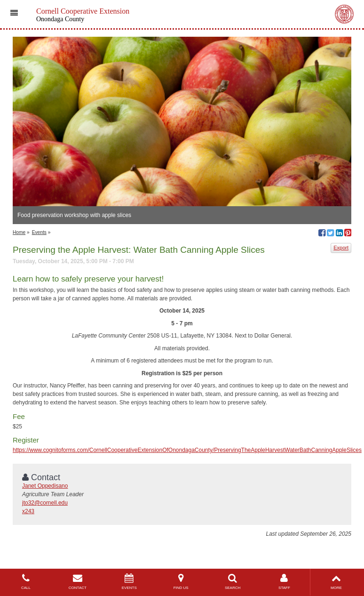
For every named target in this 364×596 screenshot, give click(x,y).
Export (341, 248)
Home (19, 232)
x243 (28, 511)
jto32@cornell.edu (45, 503)
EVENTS (129, 582)
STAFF (285, 582)
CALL (26, 582)
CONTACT (78, 582)
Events (39, 232)
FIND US (181, 582)
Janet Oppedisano (45, 486)
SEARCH (233, 582)
